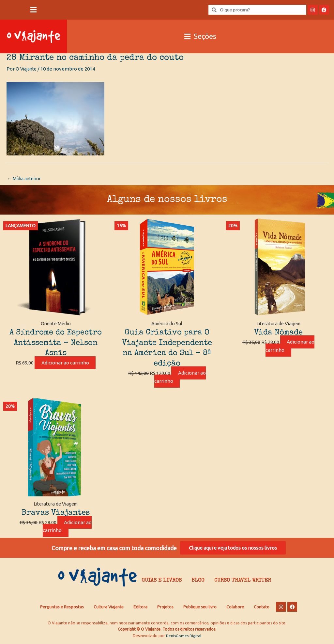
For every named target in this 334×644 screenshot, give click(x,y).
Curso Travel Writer (243, 583)
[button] (33, 10)
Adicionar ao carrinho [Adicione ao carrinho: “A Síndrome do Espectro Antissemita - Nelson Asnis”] (65, 363)
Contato (262, 609)
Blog (198, 583)
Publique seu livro (200, 609)
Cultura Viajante (109, 609)
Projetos (165, 609)
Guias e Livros (162, 583)
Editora (140, 609)
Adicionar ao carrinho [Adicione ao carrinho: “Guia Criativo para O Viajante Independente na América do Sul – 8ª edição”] (180, 378)
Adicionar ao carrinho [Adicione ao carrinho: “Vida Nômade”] (290, 346)
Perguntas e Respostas (62, 609)
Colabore (235, 609)
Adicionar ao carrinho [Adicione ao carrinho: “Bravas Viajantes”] (68, 527)
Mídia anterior (26, 179)
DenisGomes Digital (184, 638)
